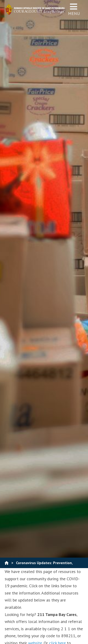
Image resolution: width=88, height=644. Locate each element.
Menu (74, 9)
